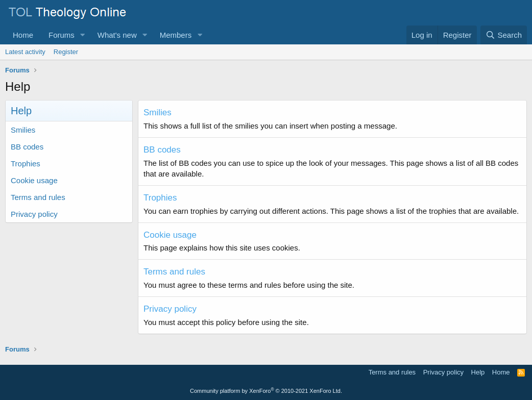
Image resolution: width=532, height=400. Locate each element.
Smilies (23, 130)
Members (176, 35)
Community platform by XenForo (266, 391)
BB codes (27, 147)
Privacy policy (34, 214)
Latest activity (25, 52)
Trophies (26, 164)
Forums (62, 35)
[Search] (504, 35)
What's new (117, 35)
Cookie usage (34, 180)
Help (478, 372)
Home (23, 35)
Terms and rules (38, 197)
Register (66, 52)
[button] (83, 35)
